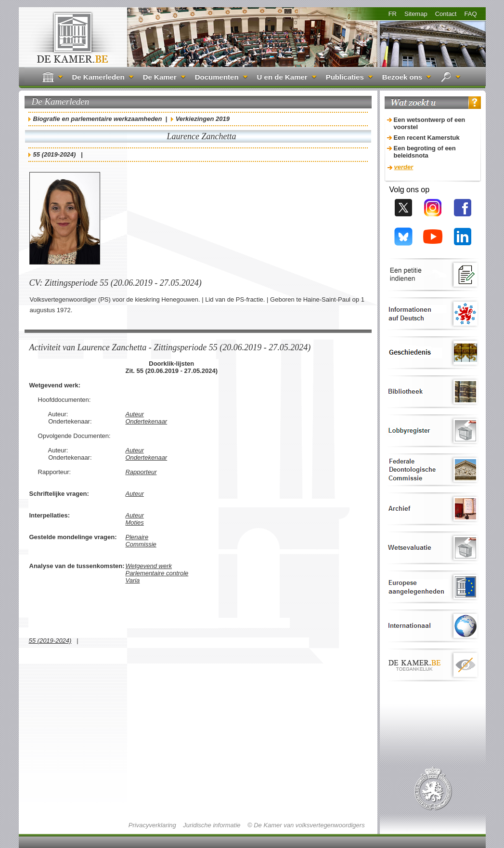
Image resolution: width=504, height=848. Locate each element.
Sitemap (416, 14)
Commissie (141, 544)
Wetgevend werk (149, 566)
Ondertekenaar (146, 421)
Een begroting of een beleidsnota (425, 152)
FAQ (470, 14)
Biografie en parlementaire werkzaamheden (98, 119)
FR (393, 14)
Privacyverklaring (152, 825)
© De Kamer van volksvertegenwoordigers (306, 825)
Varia (132, 580)
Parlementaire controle (157, 573)
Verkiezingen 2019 (203, 119)
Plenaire (137, 537)
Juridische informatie (212, 825)
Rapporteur (141, 472)
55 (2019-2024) (55, 154)
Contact (446, 14)
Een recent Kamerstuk (427, 138)
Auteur (134, 414)
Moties (134, 523)
